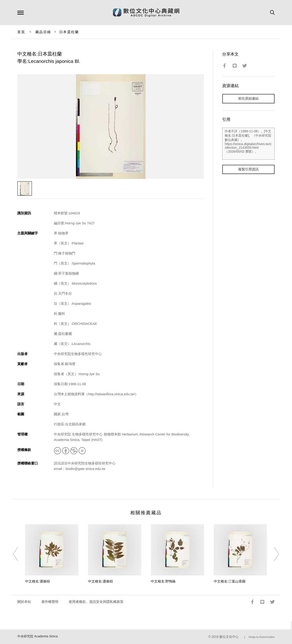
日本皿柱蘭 (69, 32)
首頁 (21, 32)
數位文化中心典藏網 (146, 13)
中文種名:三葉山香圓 (230, 581)
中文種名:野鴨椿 (163, 581)
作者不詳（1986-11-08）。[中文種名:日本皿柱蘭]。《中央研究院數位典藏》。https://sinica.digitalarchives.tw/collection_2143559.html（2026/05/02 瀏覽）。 (248, 144)
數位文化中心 (229, 637)
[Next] (272, 554)
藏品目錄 (43, 32)
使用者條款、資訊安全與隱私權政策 (96, 602)
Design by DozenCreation (262, 637)
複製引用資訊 (248, 169)
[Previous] (20, 554)
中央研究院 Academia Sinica (38, 636)
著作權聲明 (50, 602)
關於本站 (24, 602)
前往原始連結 (248, 99)
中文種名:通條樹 (38, 581)
